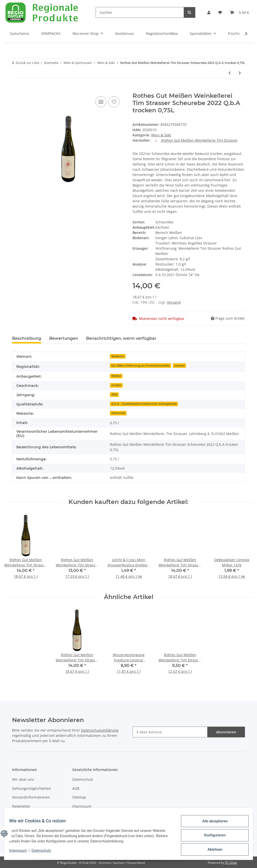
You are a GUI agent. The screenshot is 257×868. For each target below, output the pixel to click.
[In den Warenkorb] (16, 90)
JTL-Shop (231, 863)
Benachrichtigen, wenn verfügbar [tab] (121, 338)
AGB (76, 788)
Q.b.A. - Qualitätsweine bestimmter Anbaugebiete (144, 404)
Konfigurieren (212, 837)
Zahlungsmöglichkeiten (32, 788)
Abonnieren (226, 732)
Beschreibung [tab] (27, 338)
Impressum (21, 852)
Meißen (116, 376)
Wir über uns (23, 779)
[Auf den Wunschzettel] (114, 102)
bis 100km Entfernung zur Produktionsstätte (141, 366)
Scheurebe (118, 413)
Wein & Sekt (161, 135)
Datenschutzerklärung (100, 730)
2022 (114, 394)
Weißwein (118, 356)
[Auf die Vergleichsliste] (101, 102)
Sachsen (179, 366)
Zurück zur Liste (27, 63)
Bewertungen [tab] (64, 338)
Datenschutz (44, 852)
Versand (174, 302)
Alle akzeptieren (212, 824)
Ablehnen (212, 850)
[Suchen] (140, 12)
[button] (209, 12)
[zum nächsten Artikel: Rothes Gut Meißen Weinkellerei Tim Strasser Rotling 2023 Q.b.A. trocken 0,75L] (240, 73)
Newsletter (21, 806)
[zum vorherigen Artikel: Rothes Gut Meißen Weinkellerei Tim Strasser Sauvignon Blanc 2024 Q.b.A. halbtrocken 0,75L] (230, 73)
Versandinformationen (31, 797)
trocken (116, 385)
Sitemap (79, 797)
